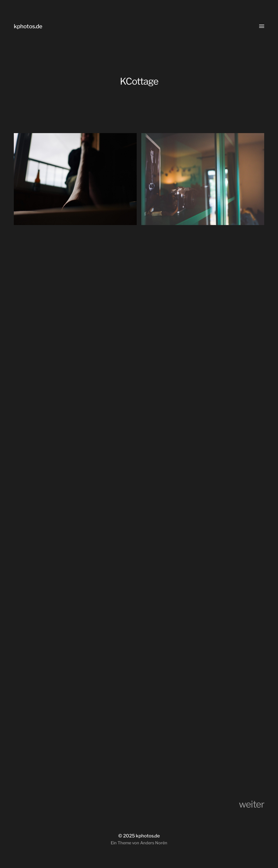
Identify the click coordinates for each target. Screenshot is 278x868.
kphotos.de (28, 26)
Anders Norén (154, 843)
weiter (252, 804)
